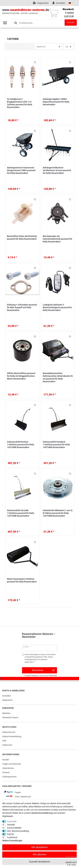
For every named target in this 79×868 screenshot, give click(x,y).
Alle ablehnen (40, 855)
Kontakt (6, 760)
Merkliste (6, 713)
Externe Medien (14, 828)
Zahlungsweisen (9, 777)
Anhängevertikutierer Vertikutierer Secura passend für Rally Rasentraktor (57, 170)
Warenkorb (7, 717)
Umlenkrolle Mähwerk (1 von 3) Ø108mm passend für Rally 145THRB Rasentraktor (58, 513)
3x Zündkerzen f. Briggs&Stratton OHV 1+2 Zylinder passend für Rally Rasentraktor (20, 103)
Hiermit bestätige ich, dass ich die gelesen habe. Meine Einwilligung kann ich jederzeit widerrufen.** (40, 658)
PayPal (10, 834)
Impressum (7, 745)
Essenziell (12, 821)
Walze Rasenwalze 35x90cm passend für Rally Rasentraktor (22, 580)
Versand (6, 772)
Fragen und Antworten (12, 764)
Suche (71, 22)
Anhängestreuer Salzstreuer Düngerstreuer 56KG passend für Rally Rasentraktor (21, 170)
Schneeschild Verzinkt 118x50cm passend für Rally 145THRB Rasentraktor (21, 513)
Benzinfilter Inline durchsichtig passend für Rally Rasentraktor (22, 238)
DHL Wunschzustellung (18, 831)
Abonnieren (43, 670)
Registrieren (7, 700)
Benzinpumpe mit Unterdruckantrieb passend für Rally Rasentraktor (57, 239)
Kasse (16, 717)
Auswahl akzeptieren (40, 862)
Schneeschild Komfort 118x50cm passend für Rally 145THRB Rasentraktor (21, 445)
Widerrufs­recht (9, 732)
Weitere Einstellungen (12, 841)
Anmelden (7, 696)
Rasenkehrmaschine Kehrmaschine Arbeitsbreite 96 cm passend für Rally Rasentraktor (58, 377)
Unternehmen (8, 768)
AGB (4, 741)
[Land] (70, 3)
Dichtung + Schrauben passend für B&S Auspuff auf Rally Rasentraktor (22, 307)
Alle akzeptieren (39, 847)
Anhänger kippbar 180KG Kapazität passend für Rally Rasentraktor (56, 102)
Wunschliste (35, 63)
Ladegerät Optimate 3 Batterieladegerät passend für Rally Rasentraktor (57, 307)
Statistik (11, 825)
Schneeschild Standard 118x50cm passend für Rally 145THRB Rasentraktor (56, 445)
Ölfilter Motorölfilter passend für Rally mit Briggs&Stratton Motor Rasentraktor (21, 376)
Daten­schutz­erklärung (12, 736)
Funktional (12, 837)
